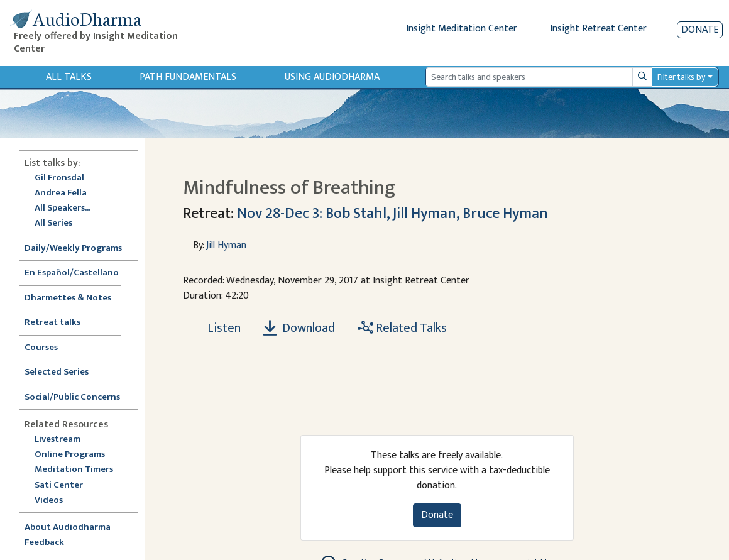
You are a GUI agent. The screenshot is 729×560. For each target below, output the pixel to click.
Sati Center (59, 486)
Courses (41, 348)
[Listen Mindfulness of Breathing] (217, 328)
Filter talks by (681, 77)
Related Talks (402, 328)
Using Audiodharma (332, 77)
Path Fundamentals (188, 77)
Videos (55, 501)
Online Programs (70, 455)
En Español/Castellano (72, 273)
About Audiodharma (68, 528)
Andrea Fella (61, 193)
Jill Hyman (226, 245)
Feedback (44, 543)
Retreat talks (52, 323)
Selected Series (64, 372)
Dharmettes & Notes (68, 298)
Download (299, 328)
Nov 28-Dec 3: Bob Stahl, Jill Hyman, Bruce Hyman (392, 214)
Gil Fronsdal (59, 178)
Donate (700, 30)
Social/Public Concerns (72, 398)
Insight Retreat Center (598, 29)
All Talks (69, 77)
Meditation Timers (74, 470)
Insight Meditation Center (462, 29)
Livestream (58, 440)
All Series (53, 223)
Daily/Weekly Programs (80, 249)
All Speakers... (63, 208)
